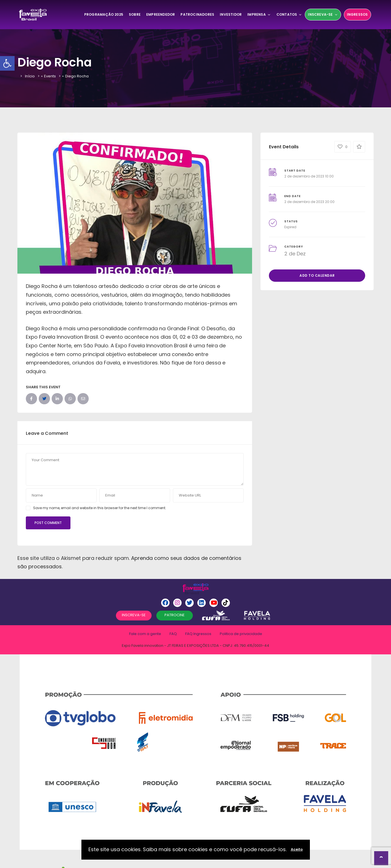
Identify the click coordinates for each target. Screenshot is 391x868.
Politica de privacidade (241, 634)
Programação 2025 (104, 14)
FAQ (173, 634)
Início (30, 76)
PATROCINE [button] (175, 615)
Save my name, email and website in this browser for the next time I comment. (100, 508)
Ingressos (357, 14)
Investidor (231, 14)
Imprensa (259, 14)
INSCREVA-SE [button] (134, 615)
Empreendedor (161, 14)
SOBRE (135, 14)
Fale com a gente (145, 634)
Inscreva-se (323, 14)
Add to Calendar (317, 275)
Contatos (289, 14)
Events (50, 76)
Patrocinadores (197, 14)
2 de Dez (295, 254)
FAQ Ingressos (198, 634)
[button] (7, 63)
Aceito (297, 849)
